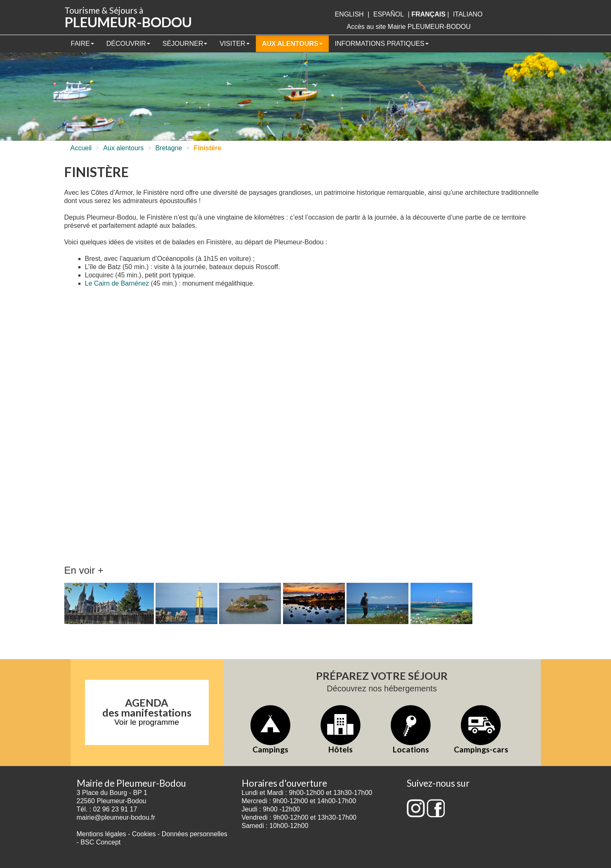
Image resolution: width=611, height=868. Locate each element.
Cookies (144, 834)
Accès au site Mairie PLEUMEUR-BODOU (409, 27)
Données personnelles (195, 834)
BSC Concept (100, 842)
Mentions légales (101, 834)
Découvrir (128, 44)
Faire (83, 44)
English (349, 14)
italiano (468, 14)
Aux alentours (292, 44)
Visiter (234, 44)
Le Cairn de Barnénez (117, 283)
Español (389, 14)
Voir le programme (147, 722)
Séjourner (185, 44)
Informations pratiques (382, 44)
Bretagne (169, 148)
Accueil (81, 148)
